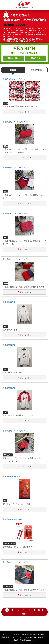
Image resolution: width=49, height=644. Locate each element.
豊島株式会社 (10, 302)
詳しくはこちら (25, 112)
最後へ (25, 614)
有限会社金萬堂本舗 (12, 477)
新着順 (13, 70)
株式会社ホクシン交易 (13, 519)
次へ (41, 610)
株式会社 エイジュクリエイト (17, 122)
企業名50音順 (36, 70)
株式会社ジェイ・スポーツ (15, 79)
